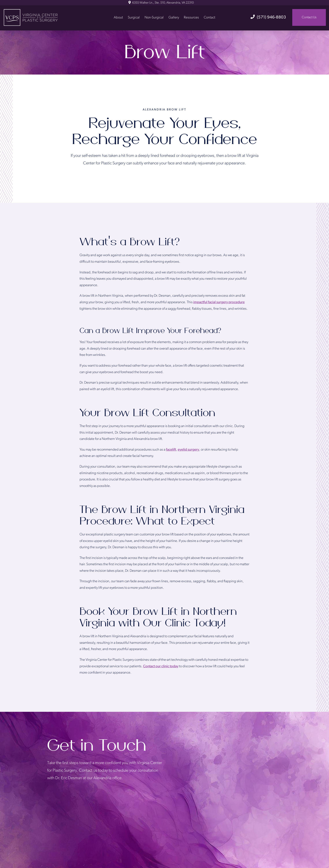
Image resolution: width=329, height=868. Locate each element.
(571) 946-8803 (268, 17)
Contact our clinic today (161, 666)
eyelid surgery (188, 450)
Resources (191, 17)
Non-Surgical (154, 17)
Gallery (174, 17)
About (118, 17)
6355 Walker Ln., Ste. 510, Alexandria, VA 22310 (161, 3)
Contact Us (309, 17)
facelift (171, 450)
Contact (210, 17)
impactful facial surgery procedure (219, 302)
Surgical (134, 17)
